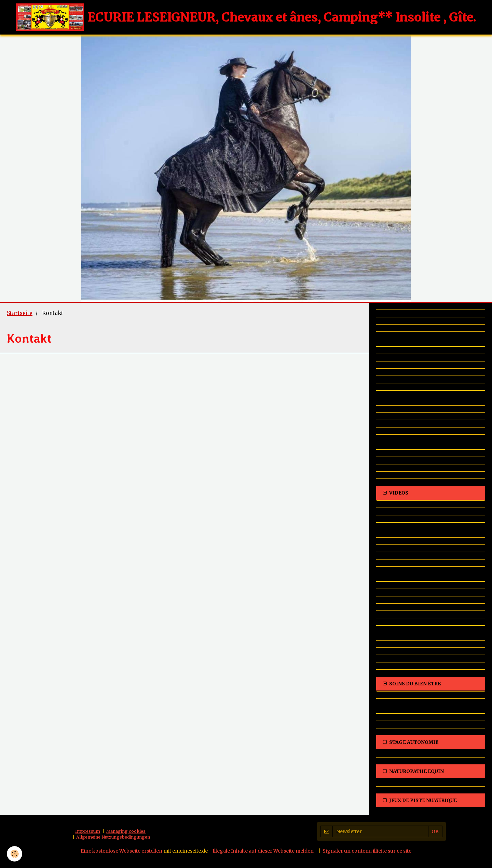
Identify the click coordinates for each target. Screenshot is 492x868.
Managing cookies (126, 831)
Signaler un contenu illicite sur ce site (367, 851)
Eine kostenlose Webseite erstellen (121, 851)
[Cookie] (15, 854)
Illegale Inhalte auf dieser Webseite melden (263, 851)
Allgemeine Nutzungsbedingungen (113, 837)
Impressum (88, 831)
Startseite (20, 313)
